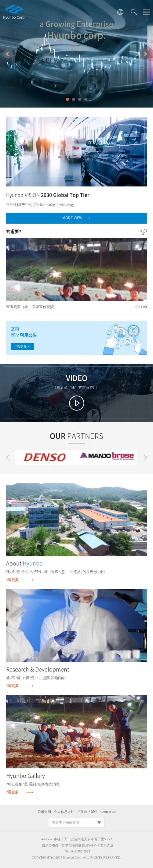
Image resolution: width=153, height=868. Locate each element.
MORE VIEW (76, 218)
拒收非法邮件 (87, 812)
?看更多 (12, 580)
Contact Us (108, 812)
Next (145, 54)
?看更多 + (22, 346)
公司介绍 (44, 812)
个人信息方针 (64, 812)
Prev (8, 54)
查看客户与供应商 (66, 822)
